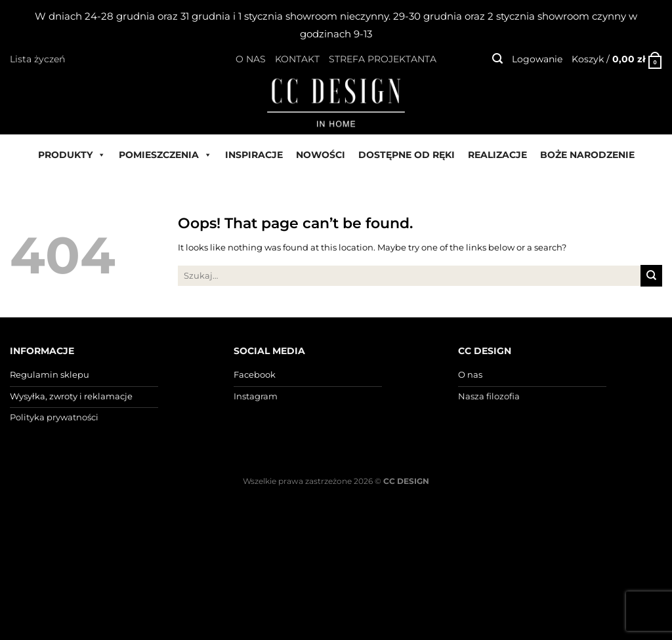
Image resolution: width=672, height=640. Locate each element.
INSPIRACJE (254, 155)
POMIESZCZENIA (165, 155)
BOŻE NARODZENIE (587, 155)
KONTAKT (297, 59)
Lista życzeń (37, 59)
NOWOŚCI (321, 155)
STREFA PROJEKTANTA (383, 59)
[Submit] (651, 275)
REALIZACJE (497, 155)
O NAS (251, 59)
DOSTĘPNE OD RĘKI (407, 155)
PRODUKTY (72, 155)
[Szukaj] (497, 59)
